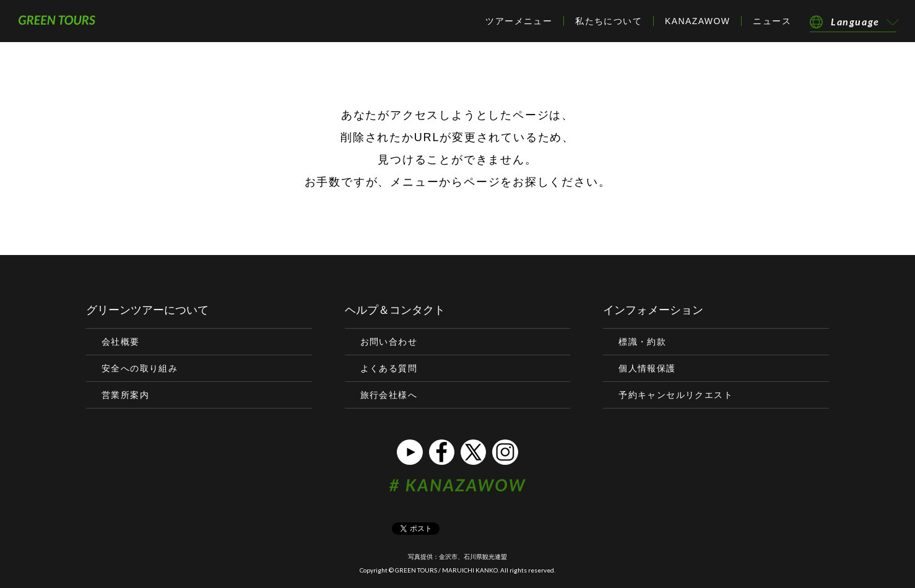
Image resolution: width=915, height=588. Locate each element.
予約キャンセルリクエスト (676, 395)
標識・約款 (642, 342)
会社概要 (121, 342)
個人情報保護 (647, 368)
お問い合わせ (389, 342)
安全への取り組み (140, 368)
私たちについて (609, 21)
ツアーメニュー (519, 21)
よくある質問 (389, 368)
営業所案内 (125, 395)
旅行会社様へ (389, 395)
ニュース (772, 21)
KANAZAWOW (697, 21)
